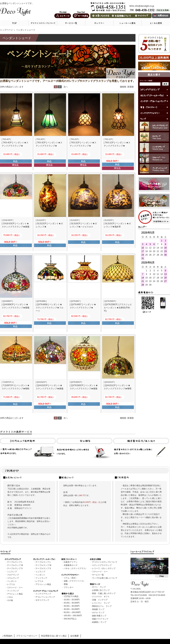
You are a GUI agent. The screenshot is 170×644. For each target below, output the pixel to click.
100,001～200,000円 (73, 615)
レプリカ (11, 584)
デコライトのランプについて (105, 562)
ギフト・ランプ (99, 587)
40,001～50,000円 (72, 609)
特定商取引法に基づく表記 (54, 636)
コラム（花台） (71, 578)
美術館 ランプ (98, 609)
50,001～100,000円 (72, 612)
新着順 (131, 87)
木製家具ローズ (71, 565)
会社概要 (75, 636)
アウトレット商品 (15, 594)
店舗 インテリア (100, 600)
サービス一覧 (98, 575)
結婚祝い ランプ (99, 622)
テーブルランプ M (15, 565)
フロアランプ (13, 575)
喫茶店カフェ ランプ (102, 606)
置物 (66, 584)
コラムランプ (13, 578)
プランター (69, 587)
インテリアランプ (43, 594)
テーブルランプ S (15, 568)
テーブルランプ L (15, 562)
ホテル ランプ (98, 612)
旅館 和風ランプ (99, 616)
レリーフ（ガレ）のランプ (104, 568)
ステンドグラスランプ (102, 565)
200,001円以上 (70, 619)
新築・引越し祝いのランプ (104, 593)
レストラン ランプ (101, 603)
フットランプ (13, 591)
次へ (66, 87)
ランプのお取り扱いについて (105, 578)
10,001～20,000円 (72, 600)
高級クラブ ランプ (100, 619)
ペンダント (12, 581)
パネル (10, 597)
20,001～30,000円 (72, 603)
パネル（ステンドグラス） (75, 568)
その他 (10, 600)
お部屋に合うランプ (101, 590)
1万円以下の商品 (71, 596)
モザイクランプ (42, 600)
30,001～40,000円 (72, 606)
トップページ (6, 30)
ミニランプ (12, 572)
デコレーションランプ (45, 597)
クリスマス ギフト (101, 597)
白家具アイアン (71, 562)
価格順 (123, 87)
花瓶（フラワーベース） (74, 581)
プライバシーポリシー (27, 636)
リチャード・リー (15, 587)
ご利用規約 (7, 636)
